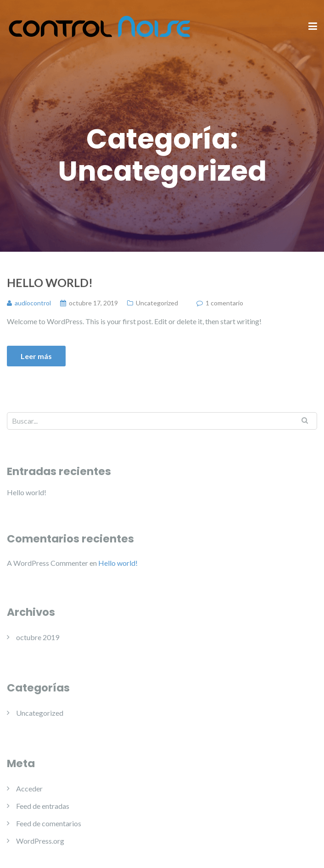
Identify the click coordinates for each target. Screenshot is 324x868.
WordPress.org (40, 841)
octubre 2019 (38, 637)
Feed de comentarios (49, 823)
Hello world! (50, 282)
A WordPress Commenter (47, 563)
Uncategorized (157, 303)
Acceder (29, 788)
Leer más (36, 356)
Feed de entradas (43, 806)
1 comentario (224, 303)
